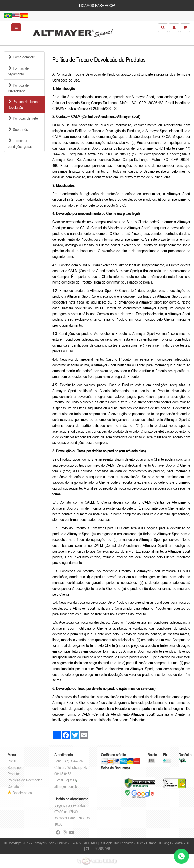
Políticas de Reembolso (25, 780)
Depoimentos (20, 793)
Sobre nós (15, 767)
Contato (13, 786)
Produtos (14, 774)
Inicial (12, 761)
